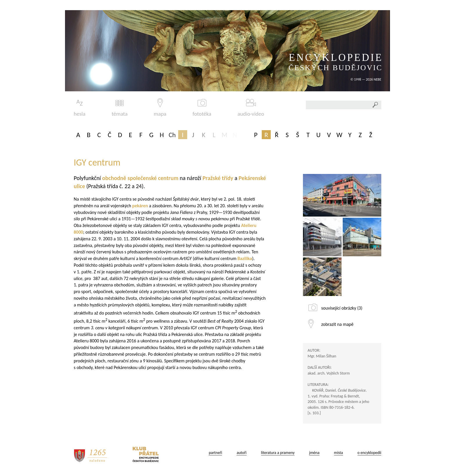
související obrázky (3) (342, 308)
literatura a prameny (278, 453)
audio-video (251, 108)
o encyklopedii (369, 453)
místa (338, 453)
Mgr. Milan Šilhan (322, 356)
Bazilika (245, 258)
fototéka (202, 108)
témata (120, 108)
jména (314, 453)
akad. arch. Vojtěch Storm (329, 373)
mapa (160, 108)
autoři (241, 453)
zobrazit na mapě (337, 324)
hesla (80, 108)
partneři (215, 453)
